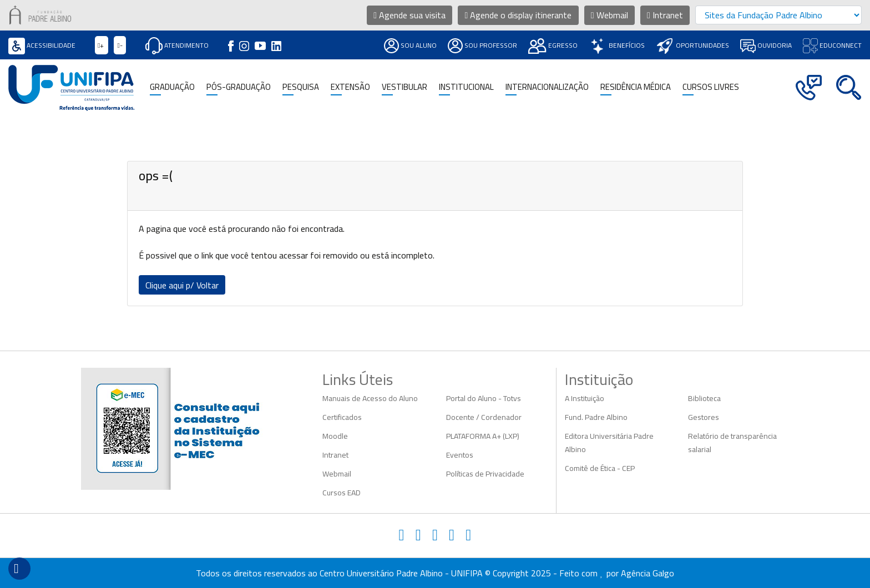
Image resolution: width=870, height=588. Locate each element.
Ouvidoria (766, 45)
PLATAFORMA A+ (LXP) (483, 436)
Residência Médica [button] (636, 87)
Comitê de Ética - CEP (600, 468)
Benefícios (617, 45)
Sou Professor (482, 45)
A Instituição (585, 398)
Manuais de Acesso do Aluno (370, 398)
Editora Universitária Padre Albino (609, 443)
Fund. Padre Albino (596, 417)
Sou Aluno (410, 45)
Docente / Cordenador (484, 417)
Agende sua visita (409, 15)
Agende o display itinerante (519, 15)
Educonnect (832, 45)
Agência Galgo (648, 573)
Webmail (609, 15)
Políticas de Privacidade (485, 474)
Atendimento (177, 45)
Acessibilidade (42, 45)
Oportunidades (692, 45)
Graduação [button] (172, 87)
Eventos (460, 455)
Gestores (704, 417)
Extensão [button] (350, 87)
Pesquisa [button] (301, 87)
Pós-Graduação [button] (239, 87)
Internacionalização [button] (547, 87)
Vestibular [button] (404, 87)
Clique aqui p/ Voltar (182, 285)
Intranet (665, 15)
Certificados (342, 417)
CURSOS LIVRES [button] (711, 87)
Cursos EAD (342, 493)
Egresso (553, 45)
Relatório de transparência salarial (732, 443)
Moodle (335, 436)
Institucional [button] (466, 87)
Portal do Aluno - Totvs (484, 398)
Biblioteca (704, 398)
